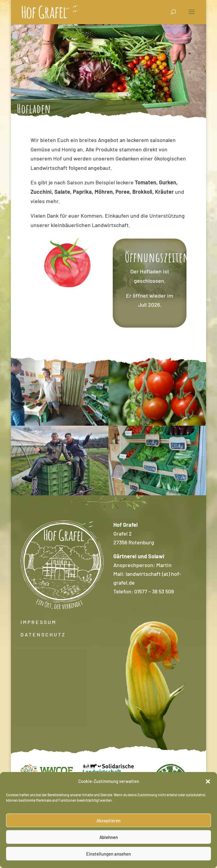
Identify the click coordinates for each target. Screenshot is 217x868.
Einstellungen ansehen (108, 854)
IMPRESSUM (39, 622)
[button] (208, 781)
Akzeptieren (108, 820)
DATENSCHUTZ (43, 634)
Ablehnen (109, 837)
